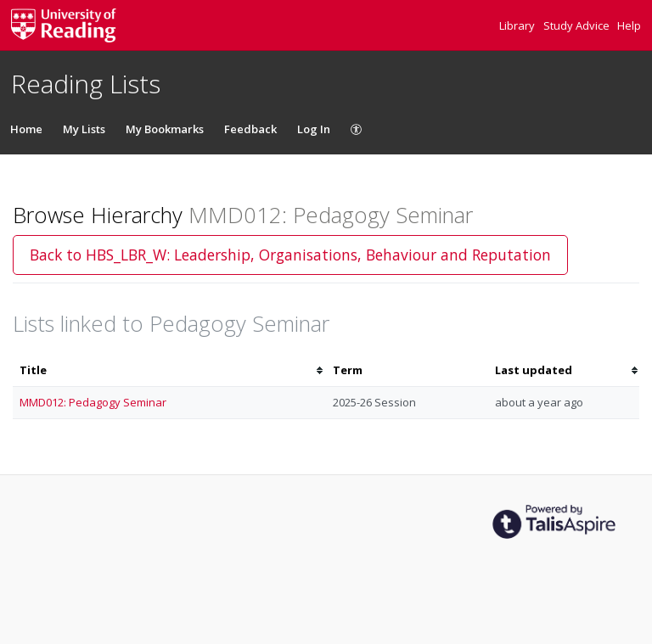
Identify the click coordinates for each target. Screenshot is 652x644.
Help (629, 25)
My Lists (84, 129)
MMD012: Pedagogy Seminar (93, 402)
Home (26, 129)
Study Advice (578, 25)
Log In (314, 129)
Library (518, 25)
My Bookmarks (165, 129)
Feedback (250, 129)
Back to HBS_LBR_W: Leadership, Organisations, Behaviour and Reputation (290, 255)
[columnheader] (169, 370)
